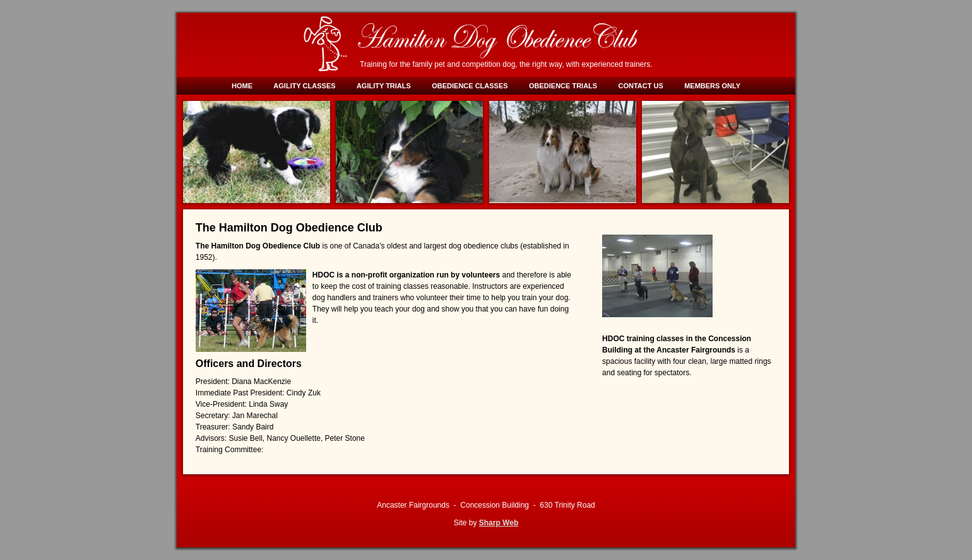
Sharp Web (499, 523)
